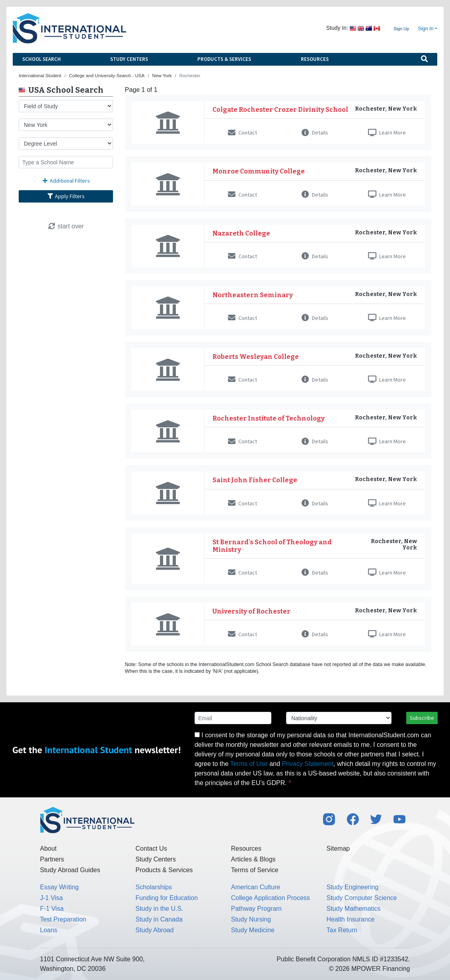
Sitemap (338, 848)
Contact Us (151, 848)
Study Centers (129, 59)
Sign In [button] (426, 29)
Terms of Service (255, 870)
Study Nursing (251, 919)
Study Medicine (253, 930)
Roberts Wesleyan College (256, 357)
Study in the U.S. (160, 909)
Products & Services (224, 59)
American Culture (256, 887)
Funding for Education (167, 898)
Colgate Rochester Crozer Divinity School (280, 110)
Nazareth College (241, 233)
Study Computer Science (362, 898)
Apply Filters (66, 196)
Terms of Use (249, 764)
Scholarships (154, 887)
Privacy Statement (308, 764)
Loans (49, 930)
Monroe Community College (259, 171)
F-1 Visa (52, 909)
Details (315, 132)
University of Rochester (251, 611)
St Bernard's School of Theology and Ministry (272, 546)
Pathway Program (256, 909)
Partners (52, 859)
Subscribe (422, 718)
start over (66, 226)
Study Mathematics (354, 909)
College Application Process (271, 898)
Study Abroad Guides (70, 870)
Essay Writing (60, 887)
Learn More (387, 132)
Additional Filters (66, 181)
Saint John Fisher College (255, 480)
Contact (243, 132)
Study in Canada (159, 919)
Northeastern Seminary (253, 295)
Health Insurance (351, 919)
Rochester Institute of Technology (269, 418)
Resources (315, 59)
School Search (42, 59)
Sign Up (401, 29)
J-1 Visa (52, 898)
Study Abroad (155, 930)
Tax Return (342, 930)
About (49, 848)
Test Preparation (63, 919)
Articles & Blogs (253, 859)
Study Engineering (353, 887)
